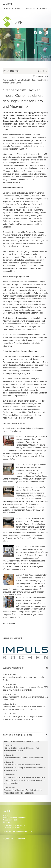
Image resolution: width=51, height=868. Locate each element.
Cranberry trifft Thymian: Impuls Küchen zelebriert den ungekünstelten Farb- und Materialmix (24, 708)
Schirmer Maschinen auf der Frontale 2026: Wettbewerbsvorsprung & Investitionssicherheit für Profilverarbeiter (25, 768)
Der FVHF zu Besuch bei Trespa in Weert (21, 741)
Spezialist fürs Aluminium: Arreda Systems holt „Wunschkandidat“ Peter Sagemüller (23, 792)
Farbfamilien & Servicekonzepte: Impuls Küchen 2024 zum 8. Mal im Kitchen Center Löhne (25, 688)
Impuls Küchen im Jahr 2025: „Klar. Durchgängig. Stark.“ (23, 679)
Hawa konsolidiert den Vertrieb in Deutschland (23, 758)
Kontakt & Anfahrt (12, 9)
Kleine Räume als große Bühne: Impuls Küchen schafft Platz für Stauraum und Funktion (23, 718)
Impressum (42, 9)
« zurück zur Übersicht (12, 638)
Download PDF (41, 76)
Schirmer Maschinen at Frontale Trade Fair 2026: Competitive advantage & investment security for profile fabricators (25, 781)
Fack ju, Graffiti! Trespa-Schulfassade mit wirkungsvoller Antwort (21, 750)
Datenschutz (29, 9)
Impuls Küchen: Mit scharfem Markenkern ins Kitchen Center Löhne (25, 698)
